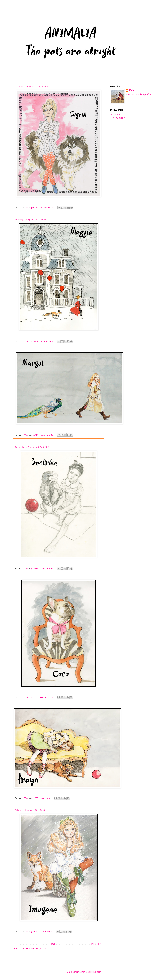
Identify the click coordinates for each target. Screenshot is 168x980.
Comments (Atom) (37, 949)
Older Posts (97, 944)
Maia (132, 90)
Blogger (97, 972)
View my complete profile (138, 95)
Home (52, 944)
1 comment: (45, 798)
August (120, 118)
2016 (116, 115)
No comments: (47, 208)
